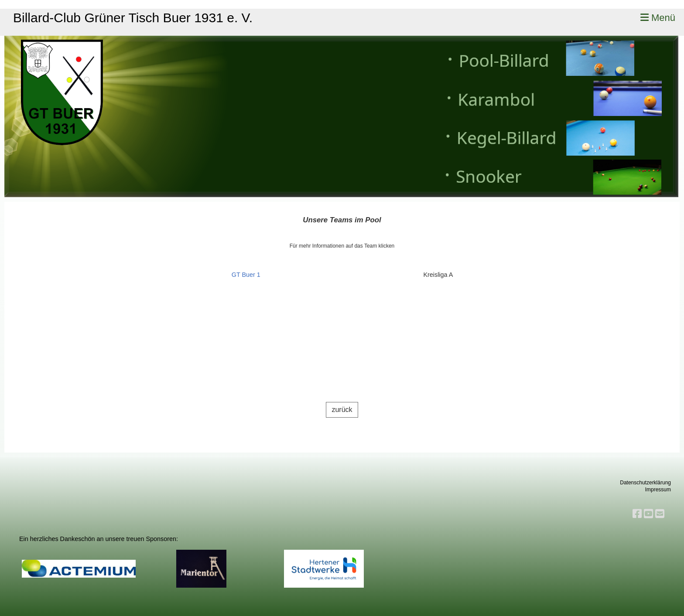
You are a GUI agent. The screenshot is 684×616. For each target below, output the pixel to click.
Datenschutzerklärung (645, 483)
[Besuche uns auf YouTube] (648, 514)
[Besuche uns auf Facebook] (637, 514)
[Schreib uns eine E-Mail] (660, 514)
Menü (658, 18)
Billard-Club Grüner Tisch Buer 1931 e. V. (133, 18)
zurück (342, 410)
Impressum (658, 490)
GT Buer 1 (246, 275)
